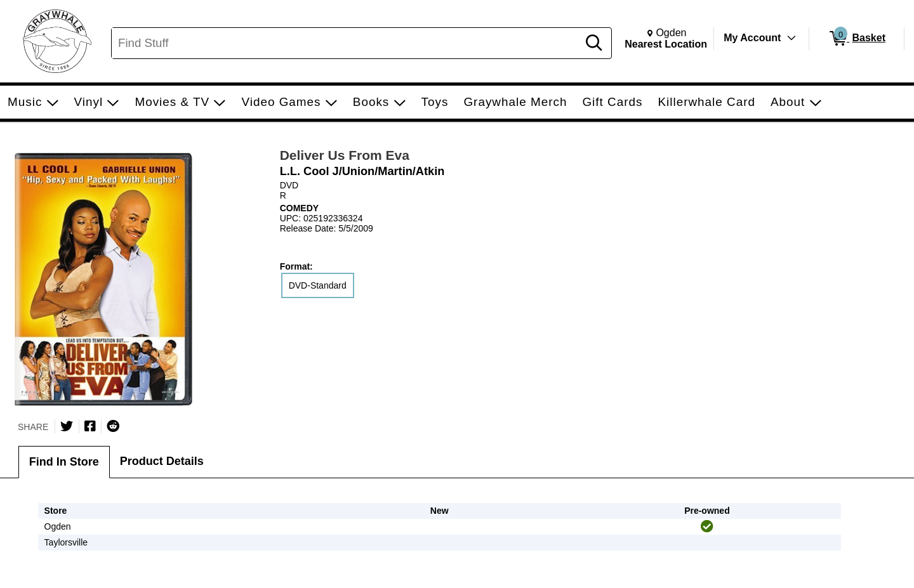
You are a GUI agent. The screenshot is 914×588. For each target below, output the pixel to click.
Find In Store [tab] (64, 462)
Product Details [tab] (162, 461)
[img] (707, 526)
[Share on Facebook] (90, 426)
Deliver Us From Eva (345, 155)
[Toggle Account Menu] (791, 38)
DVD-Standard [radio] (318, 285)
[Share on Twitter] (67, 426)
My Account (752, 38)
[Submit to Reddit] (113, 426)
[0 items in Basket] (857, 39)
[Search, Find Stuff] (347, 43)
